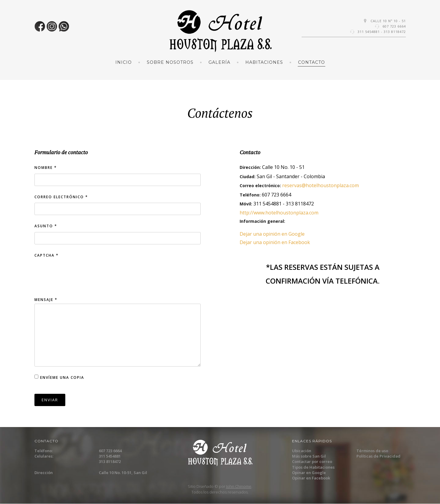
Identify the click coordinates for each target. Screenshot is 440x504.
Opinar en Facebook (311, 478)
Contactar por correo (312, 461)
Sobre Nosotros (170, 62)
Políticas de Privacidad (378, 456)
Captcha (47, 255)
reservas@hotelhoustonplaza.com (320, 185)
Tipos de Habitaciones (313, 467)
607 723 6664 (394, 26)
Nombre (46, 168)
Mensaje (46, 300)
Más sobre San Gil (309, 456)
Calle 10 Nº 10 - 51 (388, 21)
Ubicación (302, 451)
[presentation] (80, 277)
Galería (219, 62)
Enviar (50, 400)
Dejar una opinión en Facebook (275, 242)
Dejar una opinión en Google (272, 234)
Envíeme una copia (62, 377)
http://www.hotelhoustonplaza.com (279, 213)
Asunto (46, 226)
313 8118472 (395, 32)
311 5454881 (369, 32)
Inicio (124, 62)
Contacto (312, 62)
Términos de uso (372, 451)
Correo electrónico (61, 197)
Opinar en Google (309, 473)
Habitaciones (264, 62)
